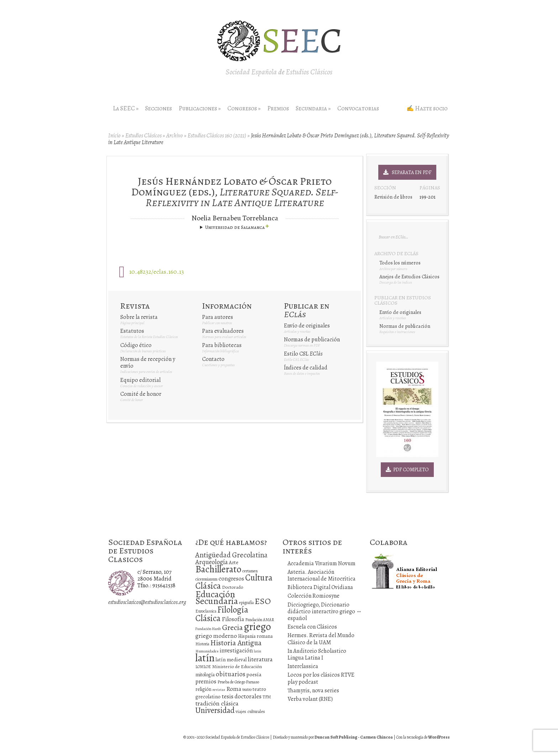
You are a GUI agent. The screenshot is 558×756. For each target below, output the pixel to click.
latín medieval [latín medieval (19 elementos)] (231, 660)
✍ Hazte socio (427, 108)
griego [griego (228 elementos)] (257, 626)
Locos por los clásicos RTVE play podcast (321, 678)
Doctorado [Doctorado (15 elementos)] (233, 587)
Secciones (159, 108)
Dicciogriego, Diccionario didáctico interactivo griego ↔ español (325, 611)
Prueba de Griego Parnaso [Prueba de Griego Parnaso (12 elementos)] (238, 682)
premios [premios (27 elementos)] (206, 681)
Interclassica (303, 666)
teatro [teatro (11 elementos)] (247, 689)
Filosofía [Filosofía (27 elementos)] (233, 619)
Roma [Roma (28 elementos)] (234, 689)
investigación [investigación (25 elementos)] (236, 651)
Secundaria (313, 108)
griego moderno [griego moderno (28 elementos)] (216, 636)
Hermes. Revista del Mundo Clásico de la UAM (321, 639)
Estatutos (132, 331)
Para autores (218, 317)
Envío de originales (307, 326)
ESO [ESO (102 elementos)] (263, 601)
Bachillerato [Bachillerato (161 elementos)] (218, 569)
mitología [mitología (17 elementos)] (205, 675)
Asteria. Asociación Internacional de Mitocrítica (322, 575)
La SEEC (126, 108)
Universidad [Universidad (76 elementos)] (215, 710)
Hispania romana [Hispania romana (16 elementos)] (255, 636)
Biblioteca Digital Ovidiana (320, 587)
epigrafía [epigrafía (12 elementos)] (246, 603)
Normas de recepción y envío (148, 363)
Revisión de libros (393, 197)
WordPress (439, 737)
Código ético (136, 345)
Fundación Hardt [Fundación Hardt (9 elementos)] (208, 629)
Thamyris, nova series (313, 691)
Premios (278, 108)
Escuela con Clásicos (312, 627)
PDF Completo (407, 469)
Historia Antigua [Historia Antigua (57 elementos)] (236, 643)
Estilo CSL (303, 354)
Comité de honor (141, 394)
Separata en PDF (407, 172)
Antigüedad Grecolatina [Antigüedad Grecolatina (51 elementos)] (231, 555)
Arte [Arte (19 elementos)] (234, 562)
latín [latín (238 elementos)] (205, 658)
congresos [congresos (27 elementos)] (231, 579)
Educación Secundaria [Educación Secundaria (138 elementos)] (217, 598)
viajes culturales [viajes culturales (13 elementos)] (250, 711)
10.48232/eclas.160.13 (157, 272)
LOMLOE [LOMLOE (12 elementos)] (203, 667)
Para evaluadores (223, 331)
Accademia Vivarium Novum (322, 563)
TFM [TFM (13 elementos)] (267, 697)
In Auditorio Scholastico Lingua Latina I (317, 654)
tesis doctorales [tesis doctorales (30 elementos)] (242, 696)
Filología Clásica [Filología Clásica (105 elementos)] (222, 614)
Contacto (213, 359)
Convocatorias (358, 108)
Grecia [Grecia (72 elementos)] (232, 627)
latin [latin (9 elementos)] (257, 651)
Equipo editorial (140, 380)
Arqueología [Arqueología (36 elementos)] (212, 562)
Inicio (114, 136)
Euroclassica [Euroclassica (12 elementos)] (206, 611)
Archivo (175, 136)
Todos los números (400, 263)
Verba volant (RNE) (310, 699)
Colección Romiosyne (314, 596)
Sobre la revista (139, 317)
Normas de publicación (312, 340)
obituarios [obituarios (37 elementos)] (230, 674)
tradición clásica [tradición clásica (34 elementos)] (217, 703)
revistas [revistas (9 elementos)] (219, 690)
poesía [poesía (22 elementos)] (254, 674)
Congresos (244, 108)
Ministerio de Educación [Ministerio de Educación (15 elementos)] (237, 666)
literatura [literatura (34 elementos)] (260, 659)
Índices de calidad (306, 368)
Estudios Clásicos (143, 136)
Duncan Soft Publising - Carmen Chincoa (354, 737)
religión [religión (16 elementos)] (203, 689)
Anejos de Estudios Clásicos (409, 277)
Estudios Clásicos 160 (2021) (217, 136)
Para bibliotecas (222, 345)
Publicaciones (200, 108)
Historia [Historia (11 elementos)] (202, 644)
